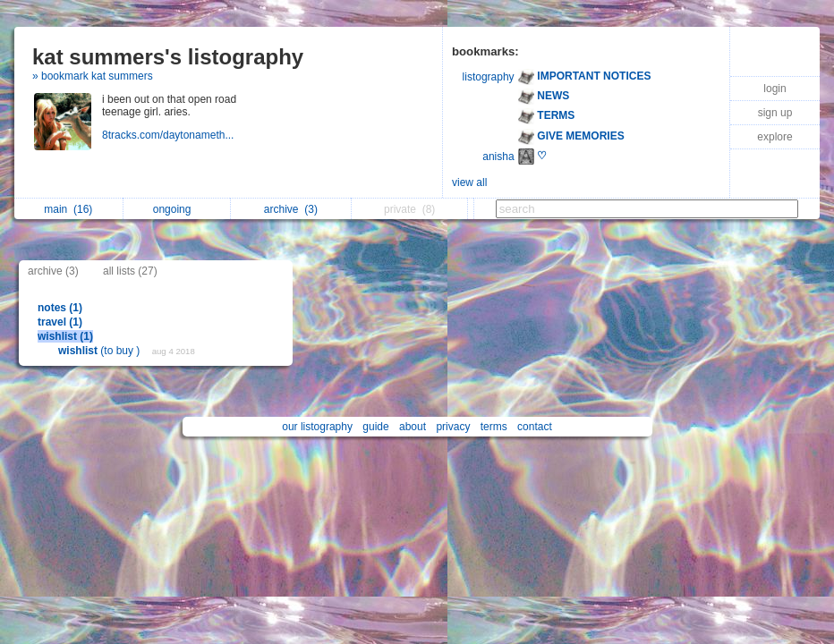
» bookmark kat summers (93, 76)
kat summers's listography (168, 57)
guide (375, 427)
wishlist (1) (65, 336)
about (413, 427)
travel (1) (60, 322)
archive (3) (53, 271)
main (68, 209)
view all (469, 182)
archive (291, 209)
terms (494, 427)
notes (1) (60, 308)
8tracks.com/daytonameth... (170, 135)
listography (489, 77)
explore (774, 137)
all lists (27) (130, 271)
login (774, 89)
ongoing (177, 209)
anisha (498, 157)
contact (535, 427)
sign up (775, 113)
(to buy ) (101, 351)
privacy (453, 427)
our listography (317, 427)
